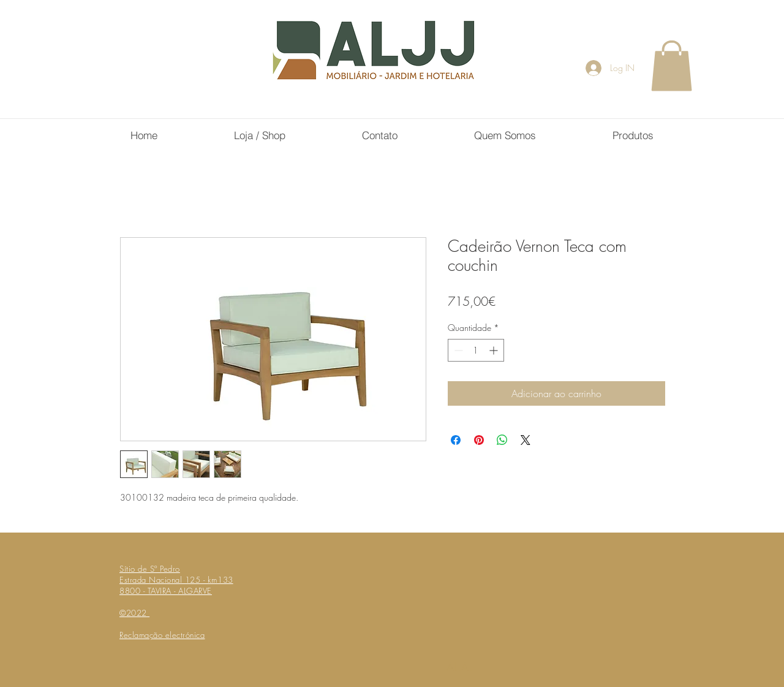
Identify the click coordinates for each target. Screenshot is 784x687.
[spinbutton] (476, 350)
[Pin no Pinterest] (479, 440)
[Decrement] (457, 350)
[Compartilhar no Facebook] (456, 440)
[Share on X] (526, 440)
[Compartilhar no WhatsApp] (502, 440)
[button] (672, 66)
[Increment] (495, 350)
